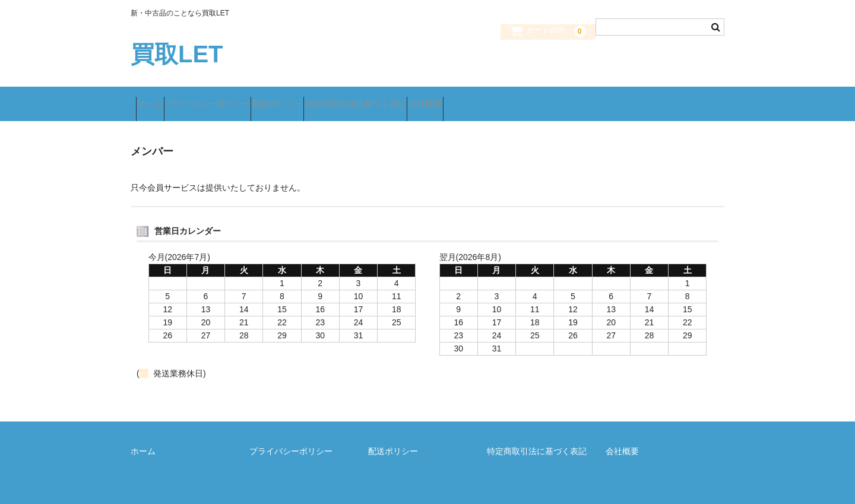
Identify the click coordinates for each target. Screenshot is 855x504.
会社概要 (515, 99)
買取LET (177, 54)
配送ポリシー (325, 99)
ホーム (156, 99)
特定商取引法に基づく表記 (424, 99)
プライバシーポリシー (234, 99)
